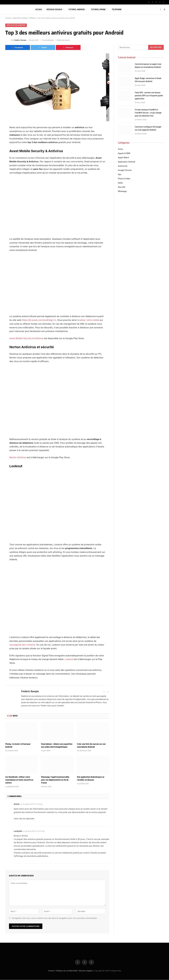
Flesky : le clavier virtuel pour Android (18, 746)
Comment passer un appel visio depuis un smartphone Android (148, 66)
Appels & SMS (124, 153)
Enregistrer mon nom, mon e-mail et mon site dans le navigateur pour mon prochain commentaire (54, 918)
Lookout (69, 659)
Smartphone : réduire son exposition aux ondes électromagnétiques (57, 746)
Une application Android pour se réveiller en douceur (91, 779)
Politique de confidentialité (67, 971)
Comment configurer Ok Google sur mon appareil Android (148, 128)
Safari (120, 183)
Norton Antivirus (18, 458)
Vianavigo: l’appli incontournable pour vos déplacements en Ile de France (55, 780)
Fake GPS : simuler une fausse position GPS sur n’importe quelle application (149, 96)
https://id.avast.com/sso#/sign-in (39, 320)
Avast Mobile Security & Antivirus (26, 338)
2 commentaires (47, 40)
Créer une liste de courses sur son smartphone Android (91, 746)
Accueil (39, 9)
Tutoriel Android (77, 9)
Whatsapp (122, 191)
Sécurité (122, 187)
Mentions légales (86, 971)
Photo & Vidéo (124, 179)
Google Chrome (125, 170)
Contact (51, 971)
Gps (120, 174)
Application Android (20, 18)
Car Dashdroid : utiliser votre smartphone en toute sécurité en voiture (19, 780)
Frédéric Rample (20, 40)
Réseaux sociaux (54, 9)
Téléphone (117, 9)
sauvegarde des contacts (22, 645)
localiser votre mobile (88, 320)
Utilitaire (32, 18)
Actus (120, 149)
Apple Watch (123, 157)
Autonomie (123, 166)
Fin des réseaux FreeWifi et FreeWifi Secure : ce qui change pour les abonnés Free (148, 113)
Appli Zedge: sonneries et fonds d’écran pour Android (148, 80)
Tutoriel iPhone (98, 9)
